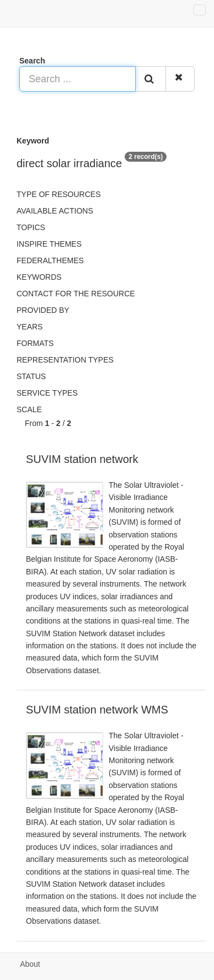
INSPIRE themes (49, 244)
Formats (35, 343)
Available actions (55, 211)
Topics (31, 227)
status (31, 376)
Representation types (65, 360)
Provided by (43, 310)
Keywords (39, 277)
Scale (29, 409)
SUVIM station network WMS (97, 710)
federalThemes (50, 260)
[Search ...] (77, 79)
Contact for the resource (76, 294)
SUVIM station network (82, 459)
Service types (47, 393)
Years (30, 327)
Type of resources (58, 194)
